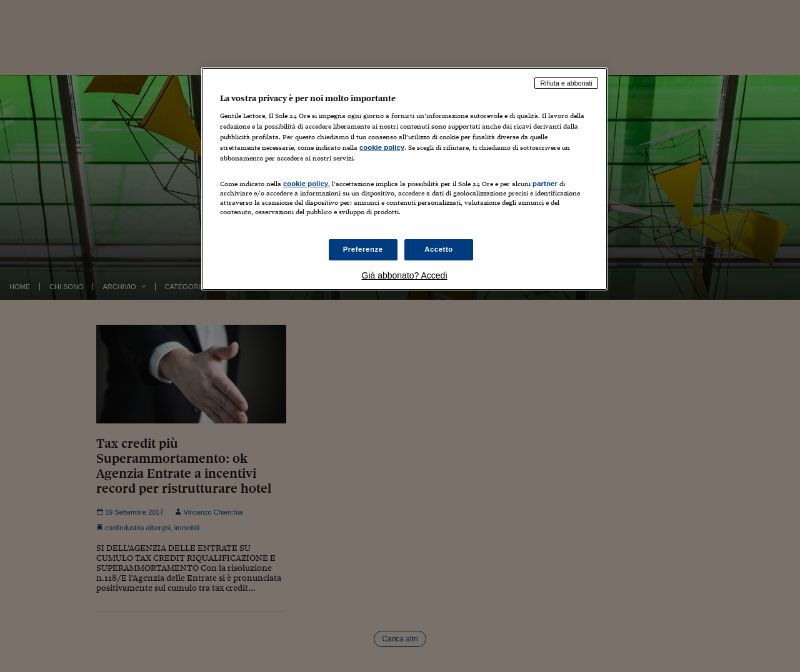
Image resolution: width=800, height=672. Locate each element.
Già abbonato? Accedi (405, 275)
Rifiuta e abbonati (566, 83)
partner (545, 184)
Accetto (439, 249)
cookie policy (382, 147)
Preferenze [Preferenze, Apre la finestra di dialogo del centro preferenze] (363, 249)
